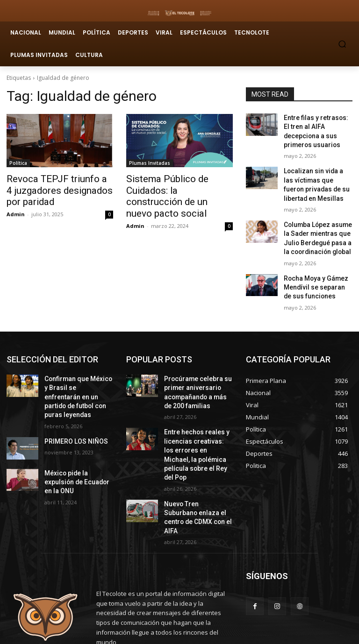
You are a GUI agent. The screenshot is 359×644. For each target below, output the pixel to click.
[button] (342, 44)
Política (18, 163)
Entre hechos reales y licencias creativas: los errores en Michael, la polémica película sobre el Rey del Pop (195, 416)
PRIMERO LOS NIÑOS (72, 401)
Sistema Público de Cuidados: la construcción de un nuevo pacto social (179, 189)
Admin (16, 210)
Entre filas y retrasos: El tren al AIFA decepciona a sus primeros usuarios (317, 125)
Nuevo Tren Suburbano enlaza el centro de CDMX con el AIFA (198, 465)
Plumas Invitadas (150, 163)
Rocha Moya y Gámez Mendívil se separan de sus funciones (314, 263)
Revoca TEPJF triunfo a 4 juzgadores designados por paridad (55, 189)
